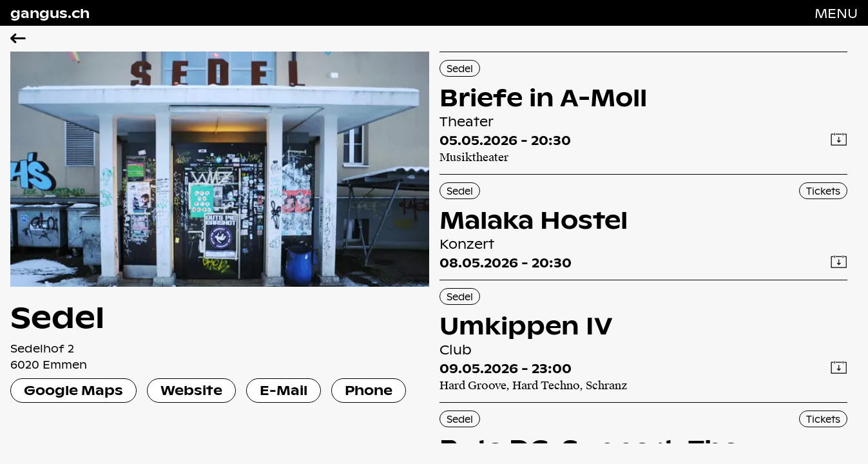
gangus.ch (50, 13)
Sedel (460, 68)
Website (191, 390)
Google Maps (73, 390)
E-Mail (284, 390)
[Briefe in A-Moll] (644, 113)
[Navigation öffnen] (836, 13)
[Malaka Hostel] (644, 227)
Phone (369, 390)
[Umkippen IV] (644, 341)
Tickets (823, 191)
